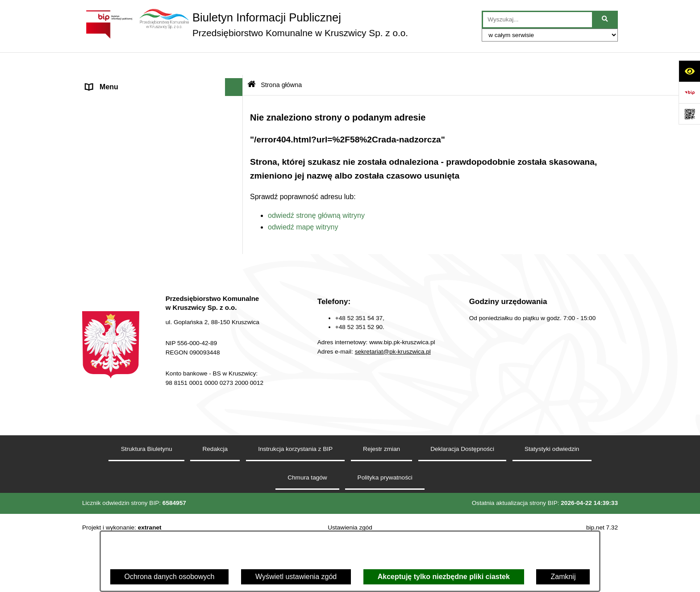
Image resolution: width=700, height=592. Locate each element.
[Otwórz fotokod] (689, 114)
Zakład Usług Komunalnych (129, 270)
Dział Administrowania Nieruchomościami (151, 288)
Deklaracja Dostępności (462, 512)
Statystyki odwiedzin (552, 512)
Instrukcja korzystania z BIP (295, 512)
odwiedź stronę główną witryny (316, 192)
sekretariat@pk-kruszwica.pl (393, 415)
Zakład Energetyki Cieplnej (128, 252)
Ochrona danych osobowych (170, 577)
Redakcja (101, 306)
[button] (236, 82)
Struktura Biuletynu (147, 512)
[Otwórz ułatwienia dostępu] (689, 71)
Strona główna (108, 82)
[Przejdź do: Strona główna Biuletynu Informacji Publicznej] (252, 62)
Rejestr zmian (381, 512)
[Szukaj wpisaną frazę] (606, 20)
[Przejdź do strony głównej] (245, 25)
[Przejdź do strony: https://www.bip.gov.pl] (689, 92)
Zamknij (563, 577)
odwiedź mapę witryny (303, 204)
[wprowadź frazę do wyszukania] (537, 20)
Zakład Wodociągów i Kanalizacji (138, 234)
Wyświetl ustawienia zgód (296, 577)
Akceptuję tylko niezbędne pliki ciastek (444, 577)
